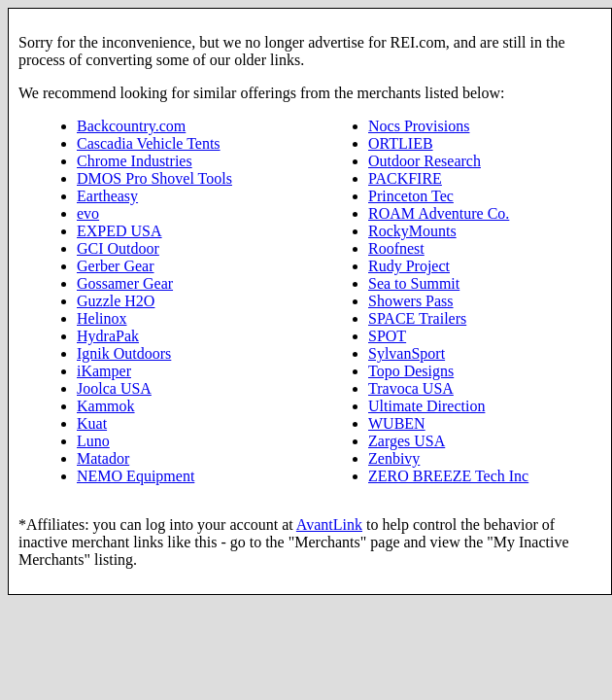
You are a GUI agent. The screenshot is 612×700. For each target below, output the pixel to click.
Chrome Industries (135, 161)
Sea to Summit (414, 283)
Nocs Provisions (419, 126)
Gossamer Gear (125, 283)
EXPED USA (119, 231)
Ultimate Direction (426, 406)
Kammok (106, 406)
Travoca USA (411, 388)
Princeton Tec (411, 196)
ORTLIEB (401, 143)
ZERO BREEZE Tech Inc (448, 476)
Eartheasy (107, 196)
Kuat (92, 423)
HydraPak (108, 336)
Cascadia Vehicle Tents (149, 143)
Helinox (102, 318)
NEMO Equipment (136, 476)
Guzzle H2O (116, 301)
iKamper (104, 371)
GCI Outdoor (118, 248)
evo (88, 213)
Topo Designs (411, 371)
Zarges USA (407, 441)
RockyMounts (412, 231)
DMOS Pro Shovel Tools (154, 178)
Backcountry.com (131, 126)
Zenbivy (394, 458)
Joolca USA (114, 388)
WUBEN (397, 423)
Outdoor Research (425, 161)
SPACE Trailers (417, 318)
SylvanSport (407, 353)
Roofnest (396, 248)
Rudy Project (409, 266)
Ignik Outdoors (124, 353)
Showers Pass (411, 301)
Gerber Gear (116, 266)
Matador (103, 458)
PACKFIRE (405, 178)
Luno (93, 441)
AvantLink (329, 525)
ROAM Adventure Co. (439, 213)
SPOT (387, 336)
